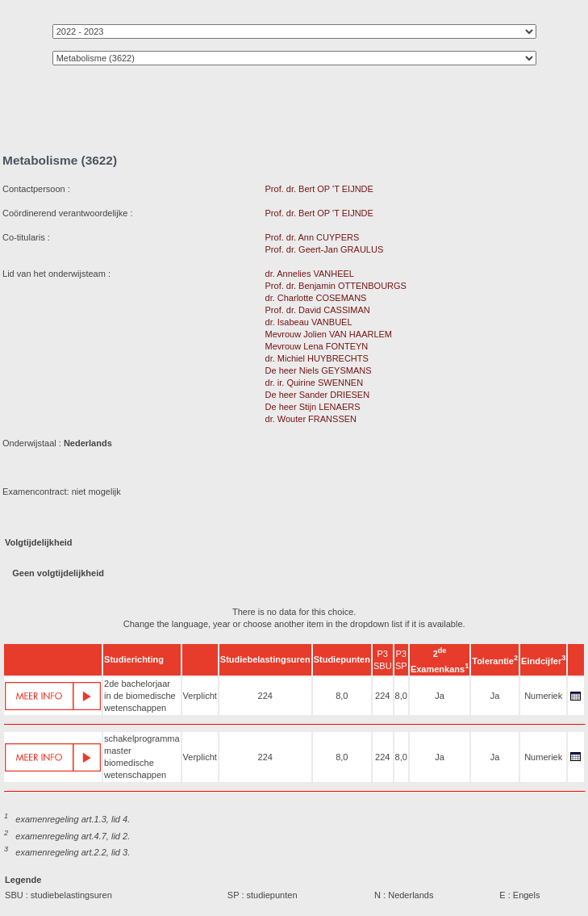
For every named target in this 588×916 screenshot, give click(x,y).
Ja (440, 696)
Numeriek (543, 696)
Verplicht (200, 696)
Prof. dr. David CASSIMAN (318, 310)
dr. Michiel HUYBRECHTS (317, 358)
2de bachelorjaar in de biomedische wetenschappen (140, 696)
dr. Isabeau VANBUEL (309, 322)
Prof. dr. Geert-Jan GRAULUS (325, 249)
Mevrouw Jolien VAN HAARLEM (329, 334)
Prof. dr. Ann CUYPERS (313, 237)
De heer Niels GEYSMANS (319, 370)
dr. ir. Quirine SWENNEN (315, 383)
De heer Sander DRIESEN (318, 395)
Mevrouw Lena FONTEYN (317, 346)
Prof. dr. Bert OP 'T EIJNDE (319, 189)
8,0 (342, 696)
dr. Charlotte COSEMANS (316, 298)
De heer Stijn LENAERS (313, 407)
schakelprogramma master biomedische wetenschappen (142, 757)
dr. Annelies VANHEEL (310, 274)
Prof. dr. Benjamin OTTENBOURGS (336, 286)
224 (265, 696)
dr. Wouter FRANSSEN (311, 419)
